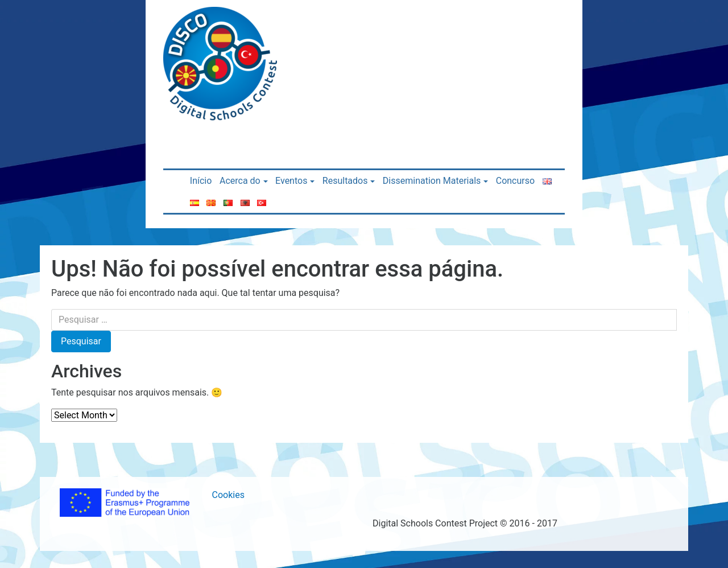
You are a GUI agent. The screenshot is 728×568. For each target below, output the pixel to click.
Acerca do (240, 181)
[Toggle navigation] (300, 16)
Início (201, 181)
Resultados (345, 181)
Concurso (515, 181)
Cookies (228, 495)
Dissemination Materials (432, 181)
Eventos (291, 181)
